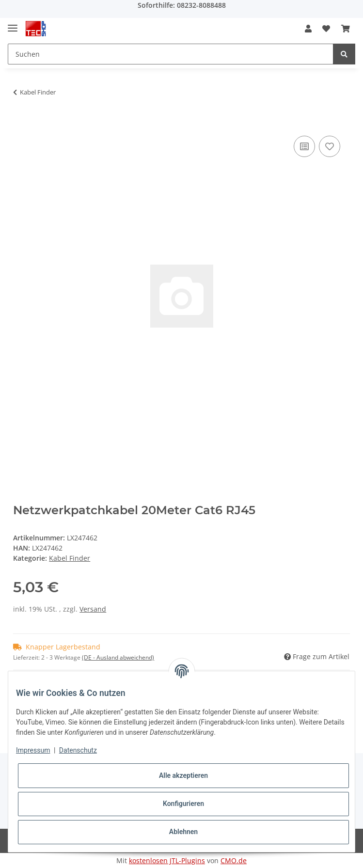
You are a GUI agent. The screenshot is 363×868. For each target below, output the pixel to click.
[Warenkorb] (346, 29)
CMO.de (234, 860)
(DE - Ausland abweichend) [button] (118, 657)
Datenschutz (78, 750)
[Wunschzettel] (326, 29)
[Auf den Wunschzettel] (330, 146)
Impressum (33, 750)
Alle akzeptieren (183, 775)
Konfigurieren (183, 804)
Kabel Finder (70, 558)
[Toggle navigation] (13, 24)
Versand (93, 609)
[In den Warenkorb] (21, 123)
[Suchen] (171, 54)
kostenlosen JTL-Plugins (167, 860)
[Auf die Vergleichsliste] (304, 146)
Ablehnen (183, 832)
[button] (308, 29)
